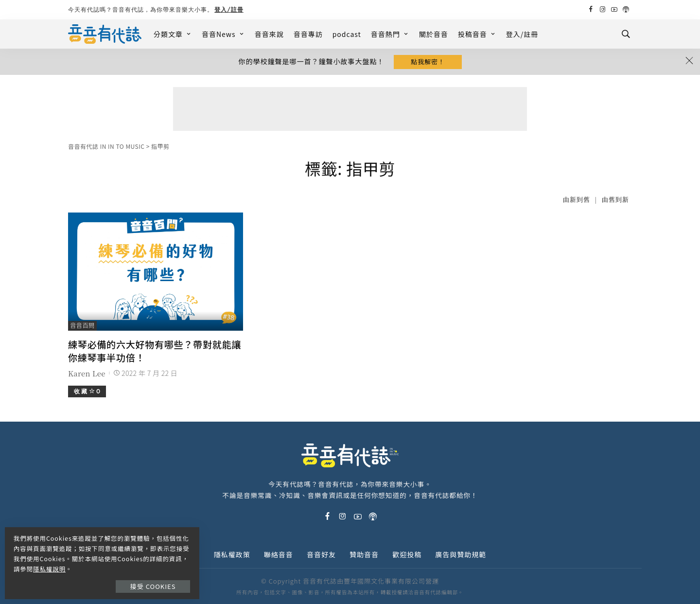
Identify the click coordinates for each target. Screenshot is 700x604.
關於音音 (434, 34)
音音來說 (269, 34)
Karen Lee (87, 373)
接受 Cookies (155, 583)
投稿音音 (477, 34)
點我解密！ (428, 62)
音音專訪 (308, 34)
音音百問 (83, 327)
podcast (347, 34)
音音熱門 (390, 34)
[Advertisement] (350, 110)
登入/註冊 (229, 9)
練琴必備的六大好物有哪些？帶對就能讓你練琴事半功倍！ (154, 351)
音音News (223, 34)
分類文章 (173, 34)
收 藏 (87, 391)
